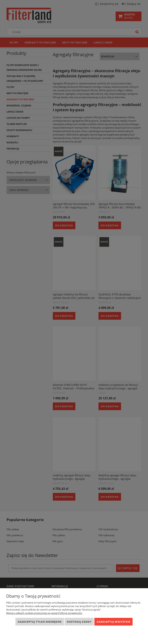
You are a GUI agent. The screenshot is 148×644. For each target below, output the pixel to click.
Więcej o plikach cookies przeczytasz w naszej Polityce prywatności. (44, 613)
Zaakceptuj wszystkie (114, 622)
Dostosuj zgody (79, 622)
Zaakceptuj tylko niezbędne (40, 622)
